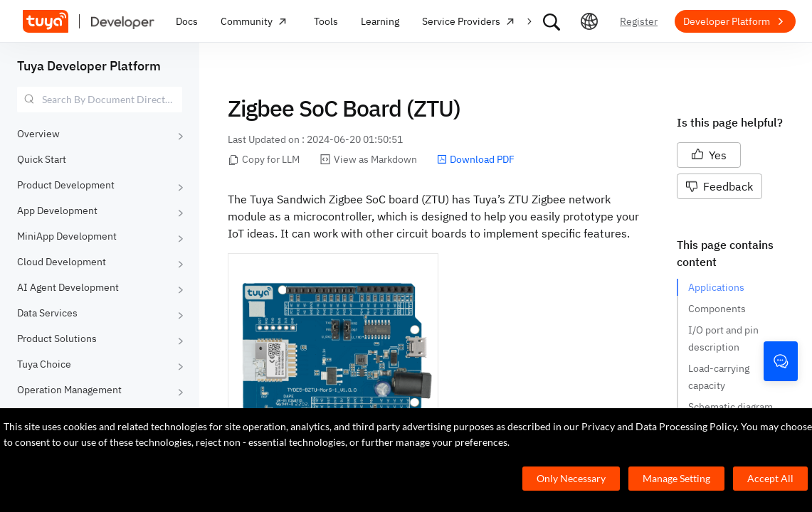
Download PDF (476, 159)
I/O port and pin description (724, 338)
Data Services (47, 313)
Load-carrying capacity (720, 377)
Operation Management (69, 390)
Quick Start (42, 159)
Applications (716, 287)
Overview (38, 134)
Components (717, 309)
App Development (57, 210)
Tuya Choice (44, 364)
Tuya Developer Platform (89, 66)
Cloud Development (62, 262)
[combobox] (100, 100)
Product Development (66, 185)
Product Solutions (57, 338)
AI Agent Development (68, 287)
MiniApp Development (67, 236)
